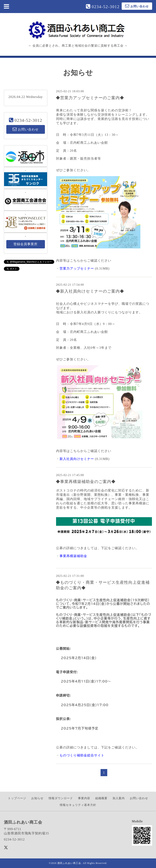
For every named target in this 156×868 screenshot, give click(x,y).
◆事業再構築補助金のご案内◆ (86, 482)
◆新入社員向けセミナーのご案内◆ (90, 291)
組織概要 (101, 798)
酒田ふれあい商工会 (69, 863)
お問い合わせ (139, 798)
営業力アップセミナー (77, 268)
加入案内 (119, 798)
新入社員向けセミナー (77, 459)
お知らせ (37, 798)
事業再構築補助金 (73, 556)
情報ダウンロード (61, 798)
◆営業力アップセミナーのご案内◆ (90, 98)
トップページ (17, 798)
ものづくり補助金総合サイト (82, 755)
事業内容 (84, 798)
